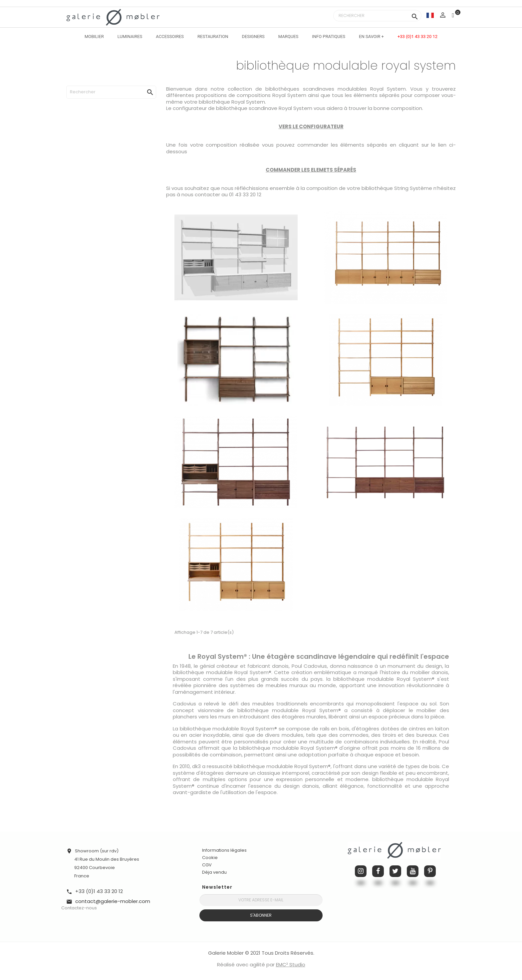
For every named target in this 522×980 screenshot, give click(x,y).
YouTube (413, 871)
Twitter (395, 871)
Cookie (210, 858)
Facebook (378, 871)
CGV (207, 865)
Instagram (361, 871)
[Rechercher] (377, 16)
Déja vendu (214, 872)
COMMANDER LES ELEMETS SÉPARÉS (311, 170)
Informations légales (224, 850)
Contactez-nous (79, 908)
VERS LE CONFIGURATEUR (311, 126)
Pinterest (430, 871)
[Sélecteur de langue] (430, 15)
